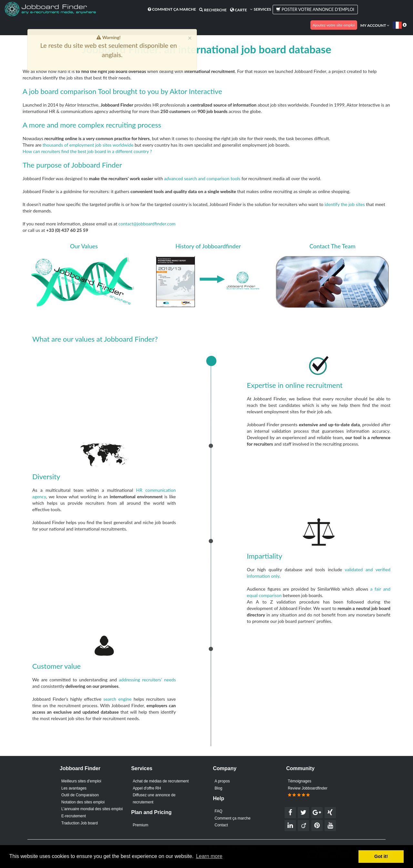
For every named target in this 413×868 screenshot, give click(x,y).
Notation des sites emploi (83, 802)
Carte (239, 10)
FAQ (218, 811)
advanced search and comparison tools (202, 178)
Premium (140, 825)
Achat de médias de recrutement (161, 781)
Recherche (213, 10)
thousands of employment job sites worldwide (88, 145)
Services (261, 9)
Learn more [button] (209, 856)
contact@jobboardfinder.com (147, 224)
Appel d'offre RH (147, 788)
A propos (222, 781)
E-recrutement (74, 816)
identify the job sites (345, 204)
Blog (218, 788)
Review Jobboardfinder (308, 792)
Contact (221, 825)
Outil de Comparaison (80, 795)
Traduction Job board (80, 823)
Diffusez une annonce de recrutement (154, 799)
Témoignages (300, 781)
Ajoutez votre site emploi (334, 25)
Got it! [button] (381, 856)
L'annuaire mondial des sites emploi (92, 809)
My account (375, 25)
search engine (117, 699)
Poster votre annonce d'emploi (315, 9)
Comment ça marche (172, 9)
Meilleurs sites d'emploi (81, 781)
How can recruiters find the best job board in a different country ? (87, 151)
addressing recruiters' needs (147, 680)
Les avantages (74, 788)
